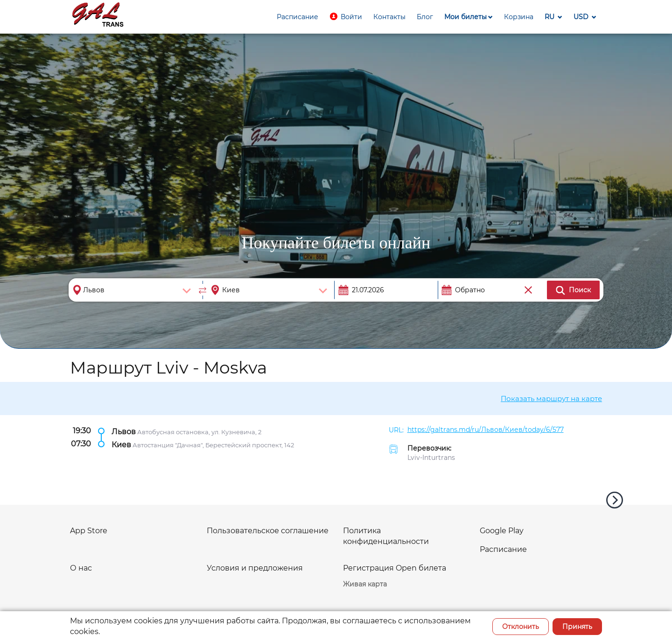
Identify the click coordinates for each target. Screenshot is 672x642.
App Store (89, 531)
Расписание (503, 549)
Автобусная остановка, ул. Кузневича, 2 (199, 431)
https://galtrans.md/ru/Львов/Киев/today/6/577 (486, 430)
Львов (124, 431)
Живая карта (365, 584)
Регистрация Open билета (395, 568)
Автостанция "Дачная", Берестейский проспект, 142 (213, 444)
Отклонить (521, 627)
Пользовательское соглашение (268, 531)
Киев (121, 444)
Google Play (502, 531)
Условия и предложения (255, 568)
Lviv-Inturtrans (431, 458)
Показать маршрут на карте (551, 399)
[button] (346, 17)
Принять (577, 627)
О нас (81, 568)
